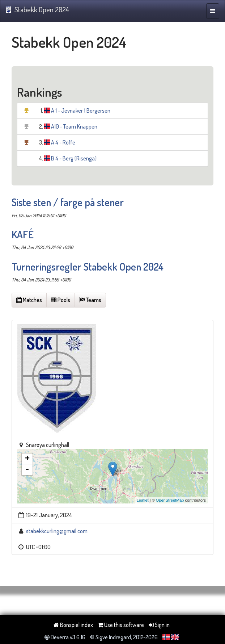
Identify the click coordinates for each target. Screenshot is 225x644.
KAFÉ (23, 234)
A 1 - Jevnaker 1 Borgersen (81, 110)
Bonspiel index (73, 625)
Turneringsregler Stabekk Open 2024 (88, 267)
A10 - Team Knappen (74, 126)
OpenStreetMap (170, 500)
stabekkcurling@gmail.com (57, 531)
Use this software (121, 625)
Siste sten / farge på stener (68, 202)
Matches (29, 300)
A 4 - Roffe (63, 142)
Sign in (159, 625)
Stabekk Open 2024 (37, 9)
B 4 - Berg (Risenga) (74, 158)
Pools (61, 300)
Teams (90, 300)
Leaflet (143, 500)
